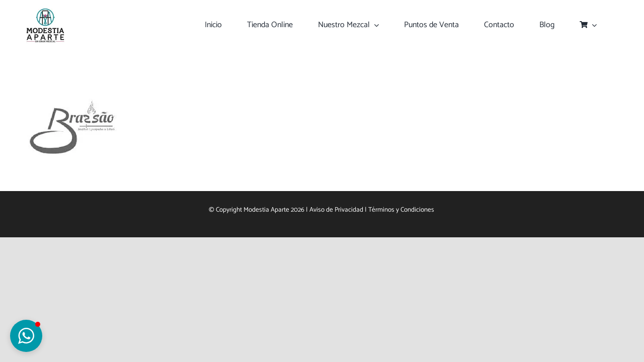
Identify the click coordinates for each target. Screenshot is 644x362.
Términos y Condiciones (402, 210)
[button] (26, 336)
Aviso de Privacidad (336, 210)
